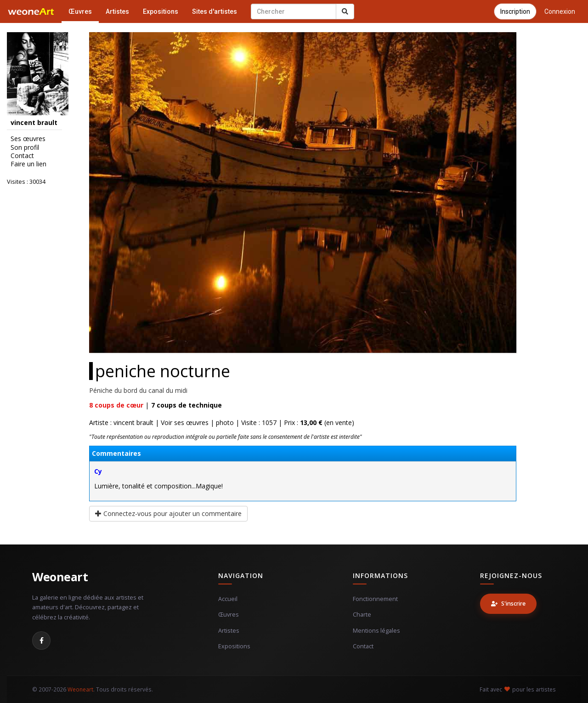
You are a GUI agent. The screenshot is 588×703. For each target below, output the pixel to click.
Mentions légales (376, 631)
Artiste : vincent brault (121, 422)
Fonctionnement (375, 599)
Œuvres (80, 11)
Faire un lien (28, 164)
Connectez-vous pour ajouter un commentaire (168, 513)
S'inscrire (508, 604)
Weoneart (60, 577)
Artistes (117, 11)
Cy (98, 471)
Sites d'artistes (215, 11)
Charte (362, 615)
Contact (22, 156)
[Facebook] (41, 641)
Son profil (25, 147)
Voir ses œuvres (185, 422)
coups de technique (187, 405)
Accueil (228, 599)
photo (225, 422)
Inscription (515, 11)
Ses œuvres (28, 139)
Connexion (560, 11)
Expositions (161, 11)
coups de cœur (116, 405)
